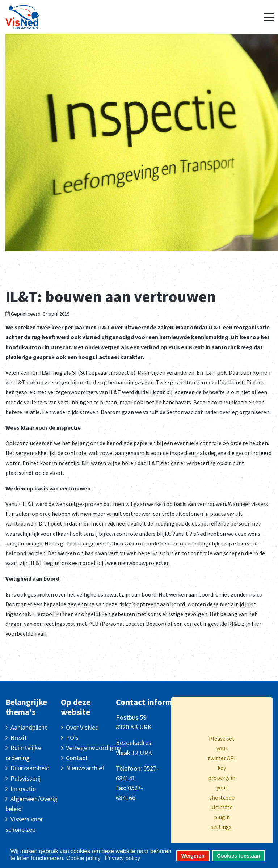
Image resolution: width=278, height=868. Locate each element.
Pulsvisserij (26, 778)
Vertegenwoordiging (94, 748)
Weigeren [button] (193, 856)
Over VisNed (82, 727)
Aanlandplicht (29, 727)
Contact (77, 758)
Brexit (19, 738)
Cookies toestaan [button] (238, 856)
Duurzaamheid (30, 768)
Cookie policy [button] (83, 858)
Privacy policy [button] (122, 858)
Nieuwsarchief (85, 768)
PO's (72, 738)
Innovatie (23, 789)
